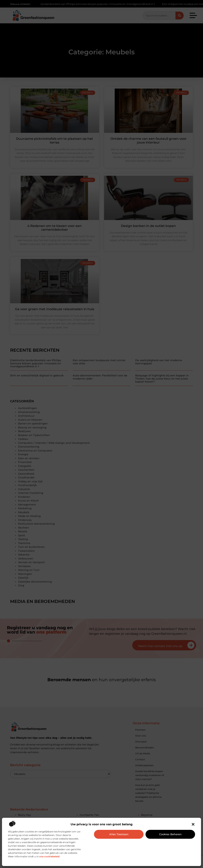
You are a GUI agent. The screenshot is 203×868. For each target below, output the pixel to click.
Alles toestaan (119, 834)
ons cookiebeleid (49, 856)
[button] (193, 824)
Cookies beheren (170, 834)
